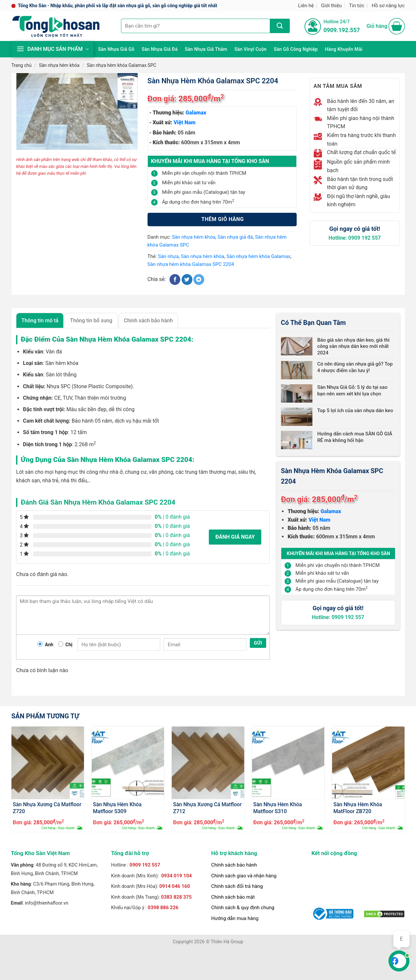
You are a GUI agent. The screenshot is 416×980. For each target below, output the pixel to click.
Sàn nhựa (168, 256)
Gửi (258, 643)
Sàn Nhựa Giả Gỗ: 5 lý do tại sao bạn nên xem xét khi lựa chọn (352, 390)
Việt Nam (185, 122)
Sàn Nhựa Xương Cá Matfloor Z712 (207, 808)
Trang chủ (22, 65)
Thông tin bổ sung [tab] (91, 320)
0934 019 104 (177, 876)
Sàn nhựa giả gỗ (116, 49)
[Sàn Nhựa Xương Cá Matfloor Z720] (48, 763)
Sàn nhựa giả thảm (206, 49)
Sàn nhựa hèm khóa (59, 65)
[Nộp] (280, 26)
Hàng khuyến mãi (344, 49)
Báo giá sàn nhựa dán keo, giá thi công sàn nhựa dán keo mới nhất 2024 (354, 346)
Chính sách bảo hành (234, 865)
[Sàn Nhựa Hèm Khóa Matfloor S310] (288, 763)
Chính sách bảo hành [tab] (148, 320)
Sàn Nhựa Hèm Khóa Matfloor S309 (117, 808)
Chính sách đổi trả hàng (237, 886)
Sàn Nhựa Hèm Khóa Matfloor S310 (278, 808)
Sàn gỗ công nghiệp (296, 49)
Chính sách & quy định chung (243, 908)
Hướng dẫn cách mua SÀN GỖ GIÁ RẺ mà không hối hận (355, 437)
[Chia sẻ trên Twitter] (187, 280)
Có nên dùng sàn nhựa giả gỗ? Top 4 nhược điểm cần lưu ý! (355, 367)
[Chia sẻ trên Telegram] (199, 280)
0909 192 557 (145, 865)
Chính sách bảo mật (233, 897)
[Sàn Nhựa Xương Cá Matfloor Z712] (208, 763)
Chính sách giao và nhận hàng (244, 876)
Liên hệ (306, 6)
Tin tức (357, 6)
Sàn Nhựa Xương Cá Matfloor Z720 (47, 808)
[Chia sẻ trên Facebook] (175, 280)
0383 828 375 (176, 897)
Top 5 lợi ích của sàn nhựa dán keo (355, 410)
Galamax (196, 113)
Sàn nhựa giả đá (160, 49)
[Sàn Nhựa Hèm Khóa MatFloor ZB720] (368, 763)
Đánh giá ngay (235, 537)
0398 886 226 (163, 908)
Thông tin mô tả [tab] (40, 320)
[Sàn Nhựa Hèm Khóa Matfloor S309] (128, 763)
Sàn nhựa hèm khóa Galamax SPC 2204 (191, 264)
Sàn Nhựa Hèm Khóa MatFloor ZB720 (358, 808)
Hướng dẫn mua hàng (235, 918)
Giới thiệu (332, 6)
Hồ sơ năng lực (388, 6)
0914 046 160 (175, 886)
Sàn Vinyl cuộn (250, 49)
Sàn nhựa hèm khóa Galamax (258, 256)
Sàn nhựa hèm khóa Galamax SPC (122, 65)
